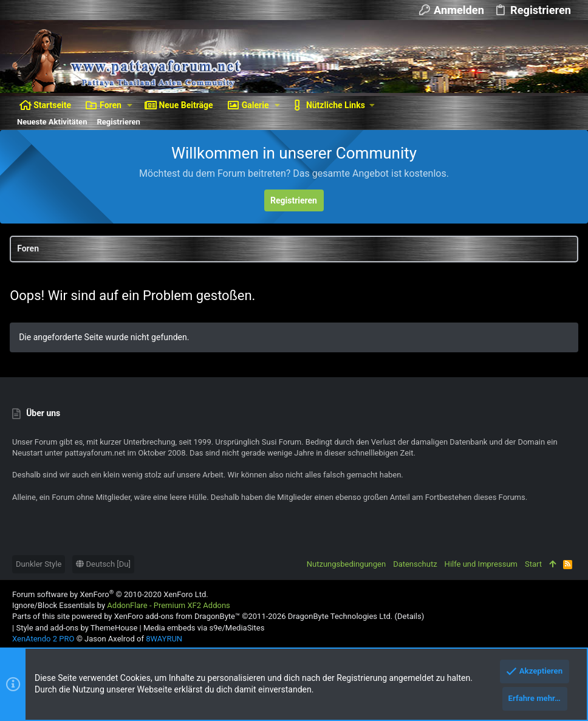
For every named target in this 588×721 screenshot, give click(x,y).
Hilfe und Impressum (481, 564)
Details (409, 616)
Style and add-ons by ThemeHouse (77, 628)
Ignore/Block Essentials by (121, 605)
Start (533, 564)
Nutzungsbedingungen (346, 564)
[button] (130, 105)
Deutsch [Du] (103, 564)
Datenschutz (415, 564)
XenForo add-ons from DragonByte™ (177, 616)
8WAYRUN (164, 639)
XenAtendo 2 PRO (43, 639)
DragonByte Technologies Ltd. (340, 616)
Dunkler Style (39, 564)
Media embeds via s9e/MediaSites (204, 628)
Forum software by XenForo (110, 594)
